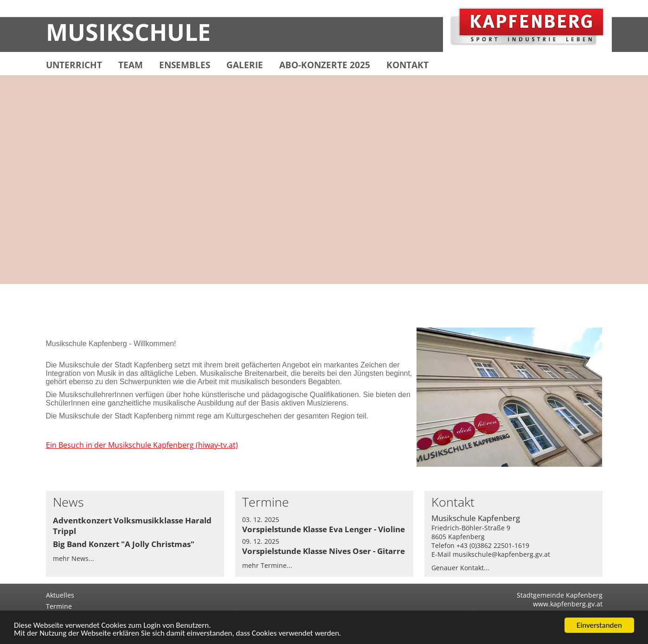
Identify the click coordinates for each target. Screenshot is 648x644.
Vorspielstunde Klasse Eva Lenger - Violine (324, 529)
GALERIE (245, 65)
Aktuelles (60, 595)
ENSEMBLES (185, 65)
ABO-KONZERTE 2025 (325, 65)
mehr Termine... (267, 565)
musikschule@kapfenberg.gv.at (501, 554)
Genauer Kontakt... (460, 568)
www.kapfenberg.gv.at (568, 604)
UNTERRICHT (74, 65)
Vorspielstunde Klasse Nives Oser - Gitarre (324, 551)
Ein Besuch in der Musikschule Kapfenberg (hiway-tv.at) (142, 445)
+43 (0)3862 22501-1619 (493, 545)
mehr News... (74, 558)
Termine (59, 606)
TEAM (131, 65)
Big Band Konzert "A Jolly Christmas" (124, 544)
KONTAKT (407, 65)
